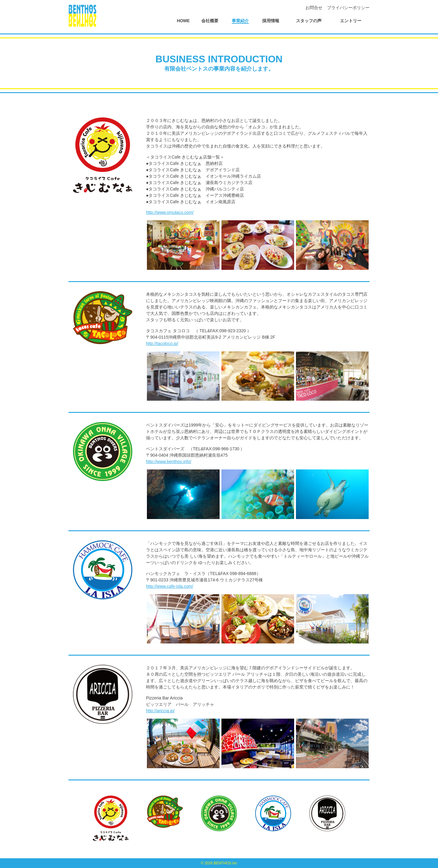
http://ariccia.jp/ (160, 711)
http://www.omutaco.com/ (170, 212)
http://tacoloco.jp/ (162, 343)
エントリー (351, 21)
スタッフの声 (309, 21)
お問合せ (314, 8)
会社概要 (210, 21)
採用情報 (271, 21)
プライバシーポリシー (348, 8)
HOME (183, 21)
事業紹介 (240, 21)
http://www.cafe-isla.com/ (170, 586)
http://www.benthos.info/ (169, 462)
